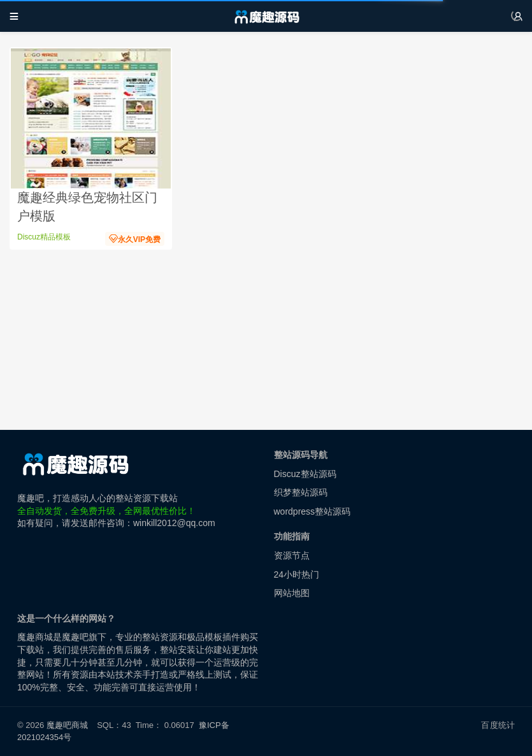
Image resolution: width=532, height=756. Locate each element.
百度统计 (498, 725)
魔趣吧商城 (67, 725)
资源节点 (292, 555)
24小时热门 (297, 574)
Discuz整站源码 (305, 474)
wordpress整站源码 (313, 511)
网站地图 (292, 593)
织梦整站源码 (301, 492)
